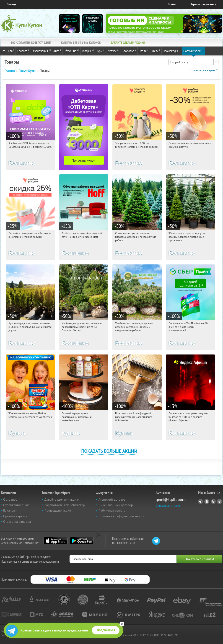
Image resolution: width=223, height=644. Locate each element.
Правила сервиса (15, 516)
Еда (11, 51)
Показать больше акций (109, 451)
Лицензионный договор (116, 505)
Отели (144, 51)
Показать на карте (202, 70)
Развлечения (41, 51)
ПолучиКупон (193, 51)
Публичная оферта (112, 510)
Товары (88, 51)
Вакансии (10, 510)
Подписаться (106, 630)
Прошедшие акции (58, 510)
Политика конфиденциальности (121, 516)
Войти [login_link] (172, 4)
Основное (10, 499)
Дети (156, 51)
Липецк (11, 4)
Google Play (82, 541)
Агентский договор (112, 499)
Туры (101, 51)
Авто (57, 51)
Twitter (213, 502)
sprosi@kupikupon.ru (171, 500)
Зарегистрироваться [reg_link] (203, 4)
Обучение (71, 51)
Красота (23, 51)
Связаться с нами (168, 506)
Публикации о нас (16, 505)
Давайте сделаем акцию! (62, 499)
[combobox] (193, 62)
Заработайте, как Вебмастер (65, 505)
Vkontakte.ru (207, 502)
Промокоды (172, 51)
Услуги (114, 51)
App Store (56, 541)
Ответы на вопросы (17, 522)
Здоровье (129, 51)
